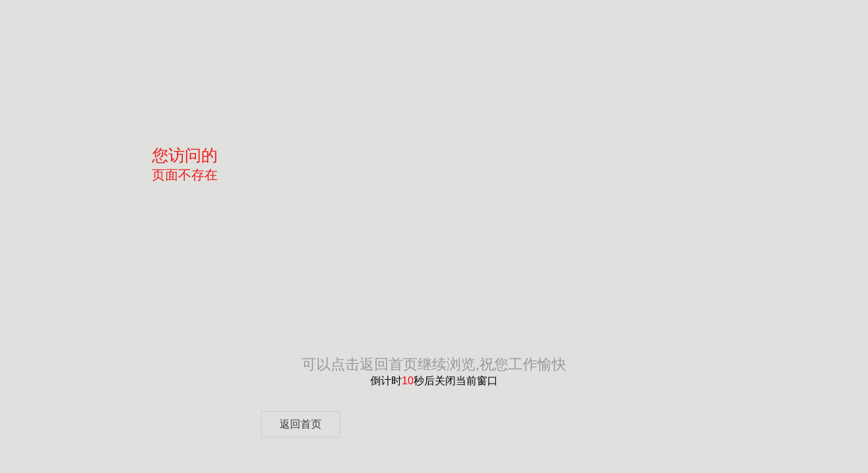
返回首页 (301, 424)
